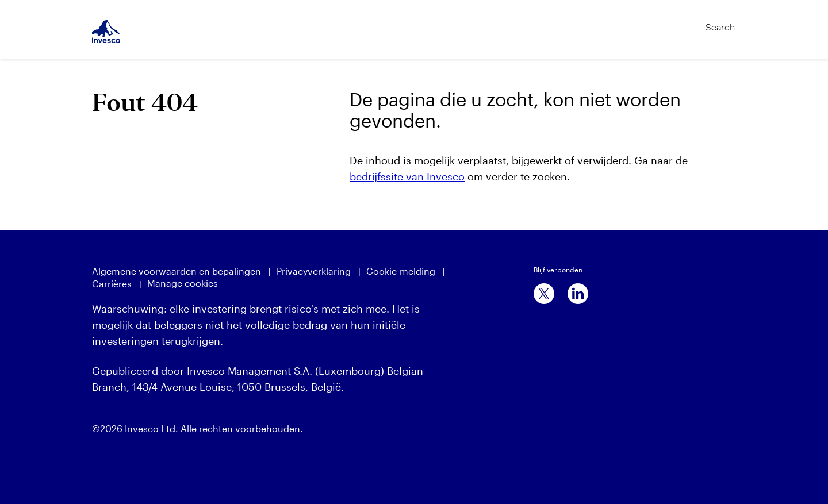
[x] (544, 294)
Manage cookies (183, 283)
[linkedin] (578, 294)
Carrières (112, 284)
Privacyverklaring (314, 271)
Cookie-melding (401, 271)
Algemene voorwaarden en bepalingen (177, 271)
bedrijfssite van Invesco (407, 176)
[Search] (696, 22)
